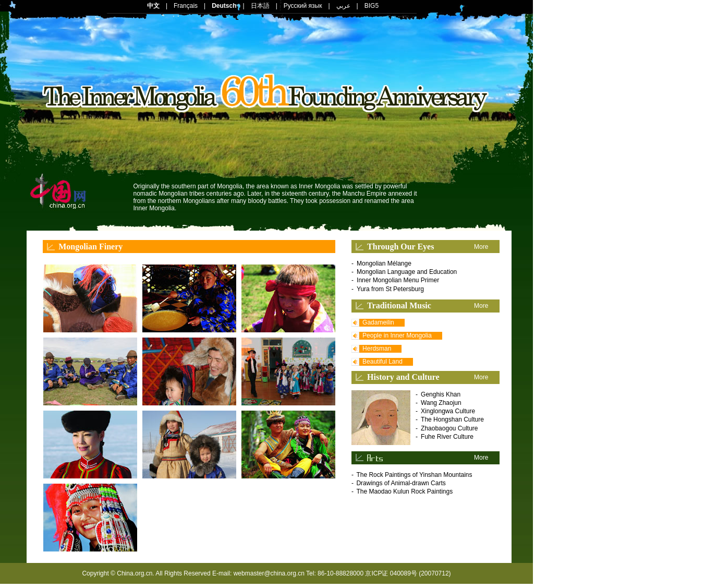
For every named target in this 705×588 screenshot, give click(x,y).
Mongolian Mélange (384, 263)
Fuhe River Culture (447, 437)
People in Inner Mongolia (397, 335)
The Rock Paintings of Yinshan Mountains (414, 475)
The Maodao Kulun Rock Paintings (404, 491)
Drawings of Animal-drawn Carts (401, 483)
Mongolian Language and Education (407, 272)
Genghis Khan (441, 394)
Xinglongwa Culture (448, 411)
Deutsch (224, 6)
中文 (153, 6)
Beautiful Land (382, 362)
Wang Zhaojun (441, 403)
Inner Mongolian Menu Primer (398, 280)
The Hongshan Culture (452, 419)
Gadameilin (378, 322)
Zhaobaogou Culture (449, 428)
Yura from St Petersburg (390, 289)
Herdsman (377, 349)
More (481, 247)
